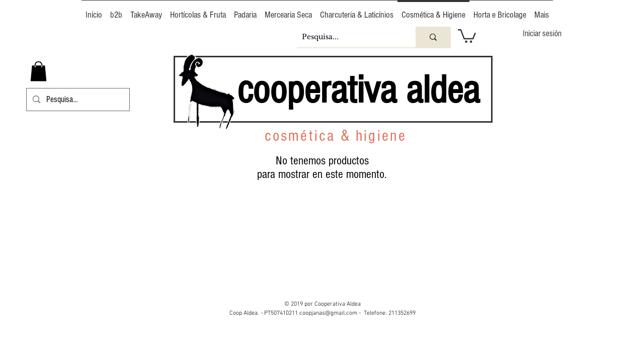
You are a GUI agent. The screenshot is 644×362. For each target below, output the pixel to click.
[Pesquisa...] (348, 37)
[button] (467, 35)
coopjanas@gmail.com (328, 313)
